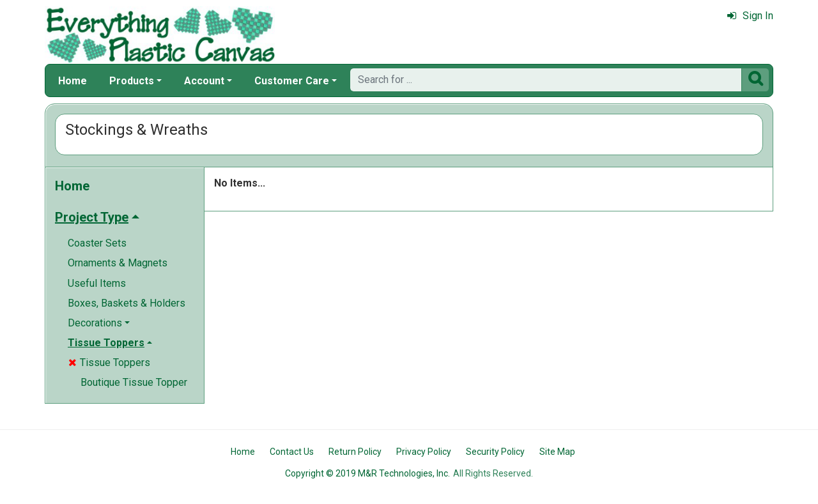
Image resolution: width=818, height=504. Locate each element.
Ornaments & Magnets (118, 263)
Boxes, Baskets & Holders (127, 303)
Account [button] (204, 81)
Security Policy (495, 452)
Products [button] (132, 81)
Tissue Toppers (109, 363)
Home (73, 81)
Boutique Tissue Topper (134, 382)
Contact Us (292, 452)
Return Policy (355, 452)
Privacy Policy (424, 452)
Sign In (750, 16)
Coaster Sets (97, 243)
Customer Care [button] (292, 81)
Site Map (557, 452)
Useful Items (97, 283)
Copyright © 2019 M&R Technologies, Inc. (367, 473)
